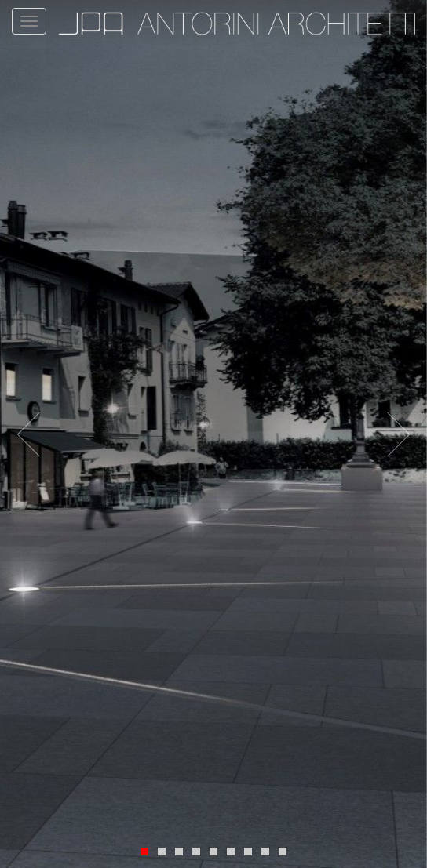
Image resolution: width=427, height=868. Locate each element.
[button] (40, 434)
